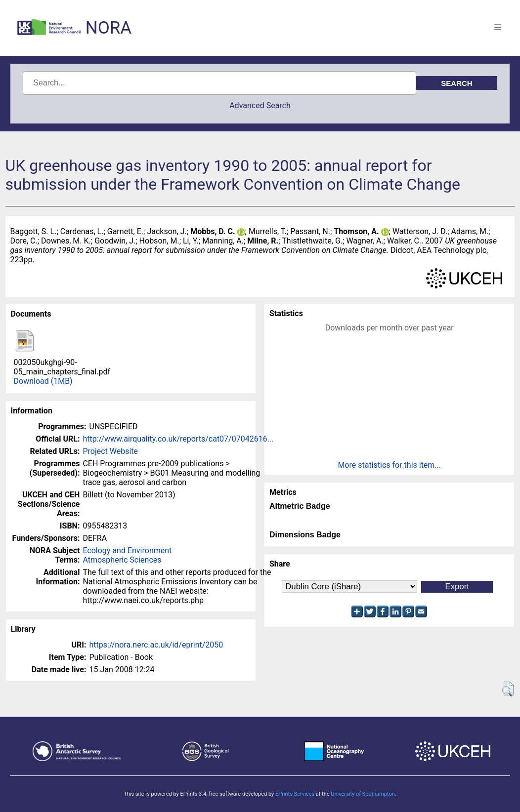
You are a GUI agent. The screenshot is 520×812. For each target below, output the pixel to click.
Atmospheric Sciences (122, 560)
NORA (108, 28)
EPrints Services (295, 794)
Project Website (110, 451)
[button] (508, 689)
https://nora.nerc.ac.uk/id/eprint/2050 (156, 645)
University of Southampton (363, 794)
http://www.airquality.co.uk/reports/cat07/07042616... (178, 439)
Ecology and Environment (127, 550)
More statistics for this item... (389, 465)
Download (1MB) (43, 381)
